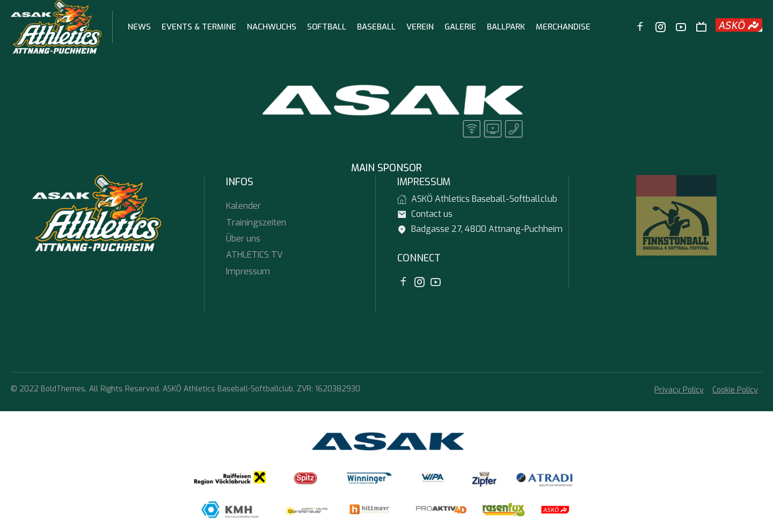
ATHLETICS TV (254, 255)
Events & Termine (199, 27)
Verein (420, 27)
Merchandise (563, 27)
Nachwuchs (272, 27)
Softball (327, 27)
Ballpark (506, 27)
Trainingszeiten (256, 223)
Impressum (248, 271)
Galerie (460, 27)
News (139, 27)
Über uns (243, 239)
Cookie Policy (735, 390)
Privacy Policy (679, 390)
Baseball (376, 27)
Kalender (243, 206)
